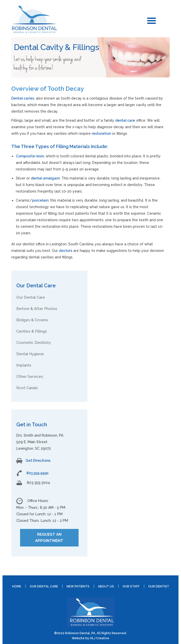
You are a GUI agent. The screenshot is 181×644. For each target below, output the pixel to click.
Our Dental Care (31, 297)
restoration (101, 133)
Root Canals (27, 388)
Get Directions (33, 461)
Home (17, 586)
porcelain (40, 200)
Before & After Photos (37, 309)
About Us (106, 586)
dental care (125, 120)
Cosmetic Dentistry (34, 343)
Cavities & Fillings (32, 331)
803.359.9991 (38, 473)
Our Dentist (159, 586)
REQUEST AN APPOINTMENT (49, 538)
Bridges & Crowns (32, 320)
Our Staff (131, 586)
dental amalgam (45, 178)
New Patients (78, 586)
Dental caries (23, 98)
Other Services (30, 377)
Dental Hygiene (30, 354)
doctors (66, 251)
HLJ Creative (100, 638)
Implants (24, 365)
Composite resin (30, 156)
